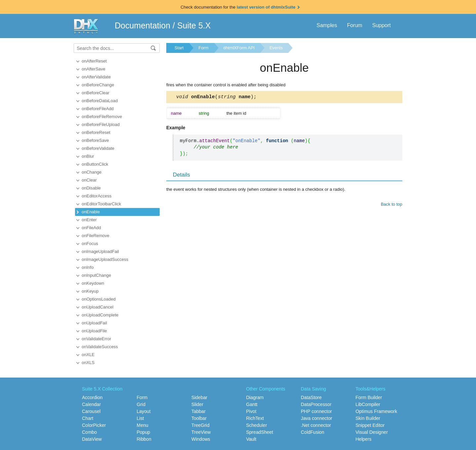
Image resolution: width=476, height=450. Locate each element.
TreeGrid (200, 425)
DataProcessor (316, 404)
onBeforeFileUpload (101, 124)
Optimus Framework (377, 411)
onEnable (91, 212)
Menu (143, 425)
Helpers (364, 439)
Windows (201, 439)
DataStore (311, 397)
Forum (355, 25)
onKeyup (90, 291)
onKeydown (93, 283)
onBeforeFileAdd (98, 109)
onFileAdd (91, 228)
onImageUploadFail (100, 251)
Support (381, 25)
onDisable (91, 188)
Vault (251, 439)
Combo (89, 432)
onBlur (88, 156)
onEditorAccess (97, 196)
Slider (197, 404)
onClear (89, 180)
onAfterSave (94, 69)
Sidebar (199, 397)
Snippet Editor (370, 425)
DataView (92, 439)
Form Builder (369, 397)
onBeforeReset (96, 132)
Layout (144, 411)
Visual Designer (372, 432)
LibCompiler (368, 404)
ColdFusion (313, 432)
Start (179, 48)
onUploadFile (94, 331)
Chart (88, 418)
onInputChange (96, 275)
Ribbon (144, 439)
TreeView (201, 432)
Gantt (252, 404)
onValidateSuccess (100, 347)
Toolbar (199, 418)
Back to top (392, 205)
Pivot (251, 411)
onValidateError (96, 339)
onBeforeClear (96, 93)
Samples (327, 25)
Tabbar (198, 411)
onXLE (88, 355)
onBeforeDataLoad (100, 101)
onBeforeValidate (98, 148)
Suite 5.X (194, 25)
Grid (141, 404)
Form (203, 48)
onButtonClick (95, 164)
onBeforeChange (98, 85)
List (140, 418)
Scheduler (257, 425)
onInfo (88, 267)
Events (276, 48)
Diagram (255, 397)
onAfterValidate (96, 77)
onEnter (89, 220)
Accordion (92, 397)
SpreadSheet (260, 432)
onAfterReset (94, 61)
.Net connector (316, 425)
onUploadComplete (100, 315)
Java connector (317, 418)
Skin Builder (368, 418)
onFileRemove (96, 236)
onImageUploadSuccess (105, 259)
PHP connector (316, 411)
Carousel (91, 411)
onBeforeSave (95, 140)
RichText (255, 418)
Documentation (142, 25)
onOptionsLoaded (99, 299)
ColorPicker (94, 425)
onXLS (88, 363)
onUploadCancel (98, 307)
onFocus (90, 244)
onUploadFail (94, 323)
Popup (143, 432)
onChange (92, 172)
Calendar (91, 404)
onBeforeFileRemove (102, 117)
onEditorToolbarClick (101, 204)
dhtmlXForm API (239, 48)
